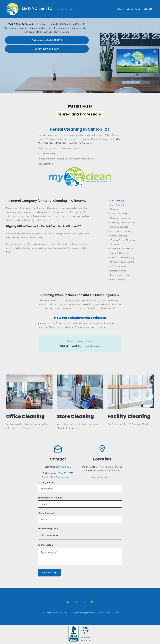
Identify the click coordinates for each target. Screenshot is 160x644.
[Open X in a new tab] (76, 602)
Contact (148, 9)
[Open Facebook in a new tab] (68, 602)
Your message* (46, 545)
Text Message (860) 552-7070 (47, 40)
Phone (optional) (47, 513)
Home (119, 9)
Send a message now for (80, 341)
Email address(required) (51, 498)
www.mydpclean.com (102, 477)
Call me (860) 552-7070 (47, 49)
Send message (49, 572)
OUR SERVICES (118, 201)
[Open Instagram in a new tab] (84, 602)
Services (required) (48, 528)
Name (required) (47, 482)
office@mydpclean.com (62, 477)
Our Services (133, 9)
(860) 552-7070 (64, 467)
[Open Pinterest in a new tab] (92, 602)
